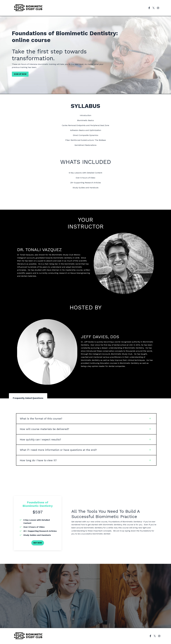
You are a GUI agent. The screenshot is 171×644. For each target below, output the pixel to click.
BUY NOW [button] (38, 543)
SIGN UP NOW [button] (20, 74)
